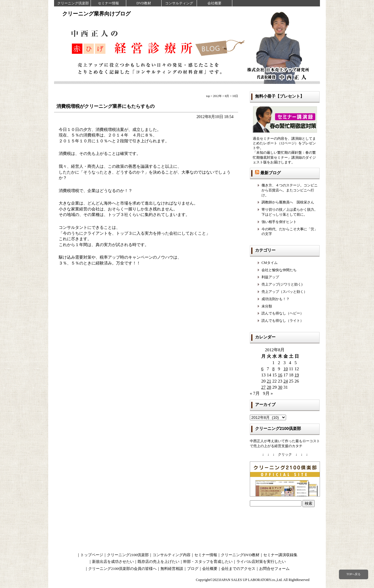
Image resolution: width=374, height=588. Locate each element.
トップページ (92, 555)
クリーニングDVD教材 (240, 555)
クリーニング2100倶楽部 (128, 555)
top (208, 96)
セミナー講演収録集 (280, 555)
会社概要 (214, 3)
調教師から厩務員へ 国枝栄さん (288, 202)
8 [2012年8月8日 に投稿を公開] (273, 369)
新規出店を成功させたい (113, 562)
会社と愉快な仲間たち (279, 270)
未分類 (267, 306)
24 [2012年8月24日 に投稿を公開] (286, 381)
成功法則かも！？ (276, 299)
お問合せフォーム (274, 569)
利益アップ (270, 277)
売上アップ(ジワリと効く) (282, 284)
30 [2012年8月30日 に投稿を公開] (280, 387)
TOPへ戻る (354, 574)
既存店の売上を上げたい (159, 562)
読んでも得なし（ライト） (283, 321)
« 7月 (255, 393)
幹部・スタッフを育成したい (208, 562)
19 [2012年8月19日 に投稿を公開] (297, 375)
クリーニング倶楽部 (73, 3)
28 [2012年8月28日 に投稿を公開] (269, 387)
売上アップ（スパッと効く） (284, 292)
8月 (227, 96)
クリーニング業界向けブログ (96, 14)
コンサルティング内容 (172, 555)
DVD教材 (144, 3)
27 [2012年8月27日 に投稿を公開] (263, 387)
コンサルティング (179, 3)
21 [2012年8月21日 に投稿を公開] (269, 381)
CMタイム (270, 263)
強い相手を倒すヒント (279, 222)
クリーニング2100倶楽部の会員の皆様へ (122, 569)
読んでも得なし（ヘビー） (283, 313)
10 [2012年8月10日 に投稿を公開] (286, 369)
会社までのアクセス (238, 569)
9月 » (268, 393)
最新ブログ (271, 173)
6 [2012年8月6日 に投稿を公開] (262, 369)
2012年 (217, 96)
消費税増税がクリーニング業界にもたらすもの (105, 106)
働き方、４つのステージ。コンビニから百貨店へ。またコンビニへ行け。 (290, 190)
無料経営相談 (172, 569)
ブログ (193, 569)
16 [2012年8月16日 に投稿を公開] (280, 375)
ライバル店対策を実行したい (261, 562)
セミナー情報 (108, 3)
